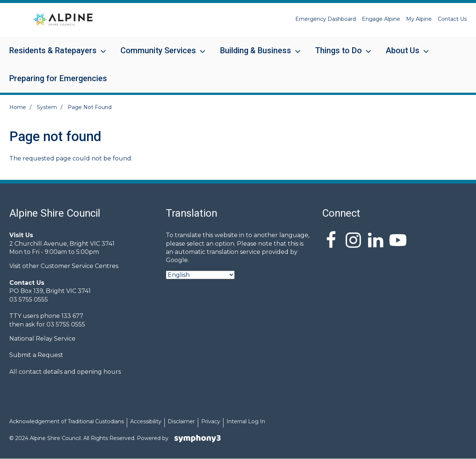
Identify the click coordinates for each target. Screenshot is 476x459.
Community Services (158, 55)
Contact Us (452, 19)
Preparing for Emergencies (58, 78)
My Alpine (419, 19)
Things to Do (338, 55)
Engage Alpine (381, 19)
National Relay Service (42, 339)
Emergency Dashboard (326, 19)
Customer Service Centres (79, 266)
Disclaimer (181, 421)
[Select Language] (200, 275)
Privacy (211, 421)
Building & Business (255, 55)
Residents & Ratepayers (53, 55)
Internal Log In (246, 421)
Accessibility (146, 421)
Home (18, 107)
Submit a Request (36, 355)
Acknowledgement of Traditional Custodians (67, 421)
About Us (403, 55)
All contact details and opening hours (65, 372)
